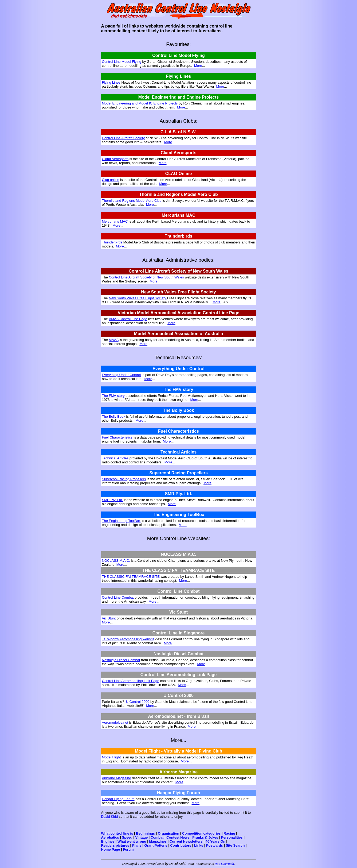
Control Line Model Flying (122, 62)
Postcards (215, 845)
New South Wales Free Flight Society (138, 298)
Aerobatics (110, 837)
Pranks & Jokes (205, 837)
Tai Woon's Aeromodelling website (128, 639)
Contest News (178, 837)
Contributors (181, 845)
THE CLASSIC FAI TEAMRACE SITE (131, 577)
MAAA (114, 340)
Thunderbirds (112, 242)
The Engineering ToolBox (121, 521)
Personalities (232, 837)
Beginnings (145, 833)
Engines (108, 841)
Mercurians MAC (115, 221)
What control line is (117, 833)
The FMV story (113, 396)
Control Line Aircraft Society (123, 138)
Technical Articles (115, 458)
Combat (157, 837)
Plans (137, 845)
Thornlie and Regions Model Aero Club (132, 201)
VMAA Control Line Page (128, 319)
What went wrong (132, 841)
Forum (128, 849)
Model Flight (111, 757)
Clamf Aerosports (115, 159)
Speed (127, 837)
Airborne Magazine (117, 778)
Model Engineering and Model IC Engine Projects (140, 103)
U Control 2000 (138, 702)
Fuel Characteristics (117, 437)
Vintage (141, 837)
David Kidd (110, 817)
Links (199, 845)
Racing (229, 833)
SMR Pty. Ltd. (113, 500)
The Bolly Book (114, 416)
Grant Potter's (156, 845)
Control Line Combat (118, 597)
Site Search (235, 845)
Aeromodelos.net (115, 722)
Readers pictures (115, 845)
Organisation (168, 833)
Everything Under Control (121, 375)
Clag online (111, 180)
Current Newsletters (186, 841)
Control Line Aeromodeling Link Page (131, 681)
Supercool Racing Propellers (124, 479)
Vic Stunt (109, 618)
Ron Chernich (224, 864)
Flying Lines (111, 82)
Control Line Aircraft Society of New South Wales (146, 277)
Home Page (111, 849)
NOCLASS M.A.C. (116, 561)
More (198, 66)
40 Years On (215, 841)
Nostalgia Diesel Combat (121, 660)
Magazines (158, 841)
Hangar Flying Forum (118, 799)
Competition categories (201, 833)
